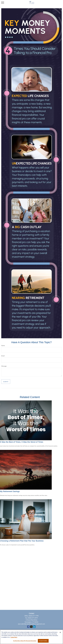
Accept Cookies (43, 641)
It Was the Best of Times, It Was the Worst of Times (22, 442)
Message (4, 366)
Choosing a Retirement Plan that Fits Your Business (22, 541)
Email (3, 356)
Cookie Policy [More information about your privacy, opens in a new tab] (14, 637)
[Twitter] (31, 627)
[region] (31, 637)
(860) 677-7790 (34, 616)
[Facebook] (28, 627)
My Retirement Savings (10, 491)
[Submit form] (6, 382)
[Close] (60, 632)
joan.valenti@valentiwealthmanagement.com (32, 624)
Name (3, 345)
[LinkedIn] (34, 627)
